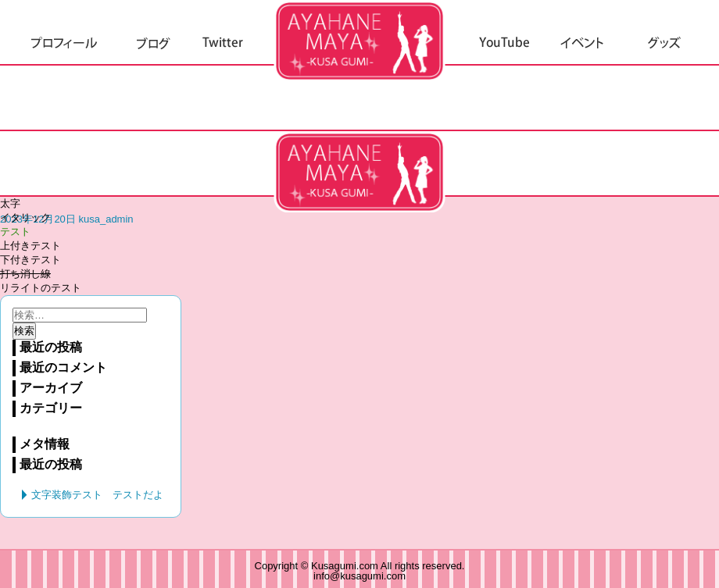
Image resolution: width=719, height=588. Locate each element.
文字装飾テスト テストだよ (359, 172)
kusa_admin (106, 219)
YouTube (504, 43)
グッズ (665, 43)
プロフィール (64, 43)
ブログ (153, 43)
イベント (583, 43)
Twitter (223, 43)
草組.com (359, 41)
